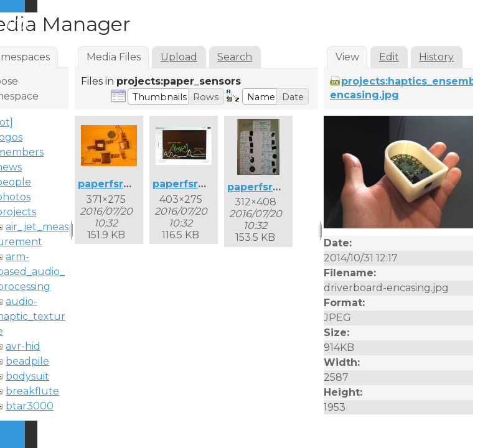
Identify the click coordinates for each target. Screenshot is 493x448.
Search (235, 57)
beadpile (27, 361)
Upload (179, 57)
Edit (389, 57)
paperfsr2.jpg (188, 184)
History (436, 57)
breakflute (32, 391)
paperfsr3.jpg (263, 187)
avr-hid (23, 346)
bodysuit (27, 376)
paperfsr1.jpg (113, 184)
